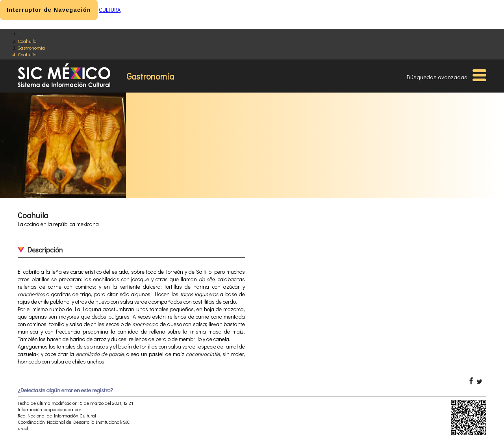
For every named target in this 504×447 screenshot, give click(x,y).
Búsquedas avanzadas (437, 77)
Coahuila (27, 41)
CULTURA (110, 10)
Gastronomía (31, 47)
